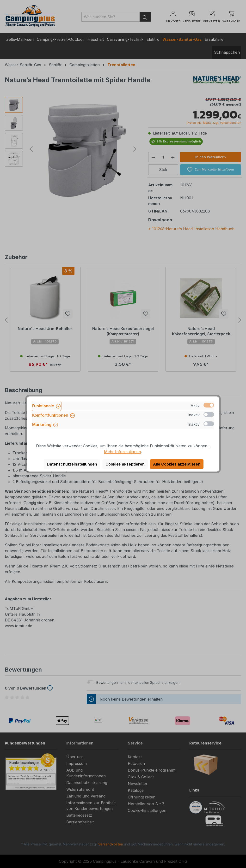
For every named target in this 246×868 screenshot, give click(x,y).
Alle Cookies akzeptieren (177, 464)
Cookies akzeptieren (125, 464)
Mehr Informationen (123, 452)
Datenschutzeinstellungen (72, 464)
